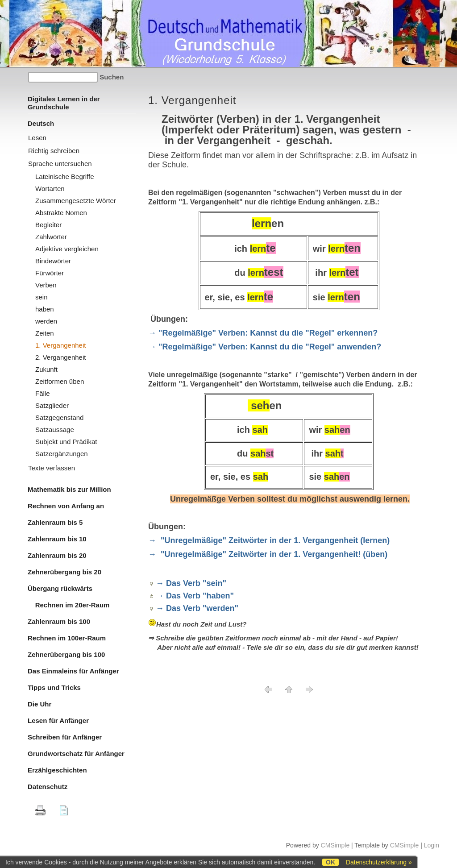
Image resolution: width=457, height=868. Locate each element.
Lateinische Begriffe (64, 177)
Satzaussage (55, 430)
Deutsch (41, 123)
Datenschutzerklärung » (379, 862)
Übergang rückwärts (60, 588)
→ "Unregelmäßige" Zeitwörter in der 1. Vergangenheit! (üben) (268, 554)
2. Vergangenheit (60, 357)
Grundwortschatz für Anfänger (76, 754)
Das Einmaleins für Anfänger (73, 671)
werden (46, 321)
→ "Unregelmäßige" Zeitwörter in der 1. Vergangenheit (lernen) (269, 540)
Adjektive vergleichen (67, 249)
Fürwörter (50, 273)
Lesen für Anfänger (58, 721)
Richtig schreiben (54, 151)
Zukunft (46, 369)
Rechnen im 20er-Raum (69, 605)
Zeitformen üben (60, 381)
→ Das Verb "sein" (191, 583)
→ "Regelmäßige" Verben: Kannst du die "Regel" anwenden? (265, 347)
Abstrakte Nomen (61, 213)
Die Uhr (39, 704)
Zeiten (45, 333)
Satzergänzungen (62, 454)
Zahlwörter (51, 237)
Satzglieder (52, 405)
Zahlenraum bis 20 (57, 555)
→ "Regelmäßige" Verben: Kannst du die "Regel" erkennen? (263, 333)
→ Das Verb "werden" (197, 608)
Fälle (43, 393)
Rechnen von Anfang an (66, 506)
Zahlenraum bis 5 (55, 522)
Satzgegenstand (59, 417)
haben (45, 309)
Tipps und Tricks (54, 687)
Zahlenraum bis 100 (59, 621)
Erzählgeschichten (57, 770)
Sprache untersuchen (60, 164)
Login (432, 845)
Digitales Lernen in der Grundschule (64, 103)
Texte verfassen (52, 468)
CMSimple (335, 845)
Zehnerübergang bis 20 (64, 572)
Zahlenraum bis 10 (57, 539)
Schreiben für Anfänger (65, 737)
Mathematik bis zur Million (69, 489)
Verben (46, 285)
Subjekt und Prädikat (66, 442)
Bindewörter (53, 261)
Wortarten (50, 189)
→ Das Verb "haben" (195, 596)
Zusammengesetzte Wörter (76, 201)
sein (42, 297)
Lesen (37, 138)
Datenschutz (48, 787)
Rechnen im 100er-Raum (67, 638)
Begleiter (48, 225)
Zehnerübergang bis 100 (66, 654)
